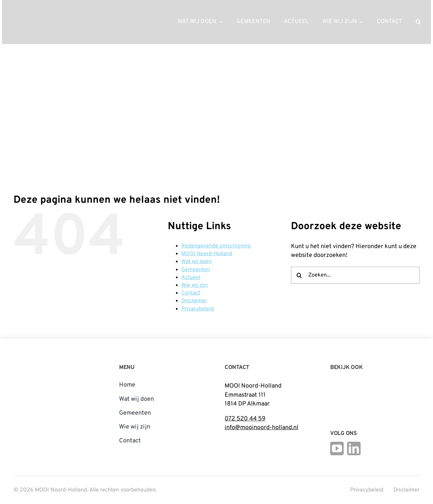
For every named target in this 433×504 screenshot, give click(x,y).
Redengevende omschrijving (216, 246)
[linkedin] (354, 448)
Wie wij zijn (195, 285)
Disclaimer (194, 301)
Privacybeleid (198, 309)
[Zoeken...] (355, 275)
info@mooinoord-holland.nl (261, 428)
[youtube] (337, 448)
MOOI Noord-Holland (207, 254)
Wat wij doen (197, 262)
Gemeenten (196, 270)
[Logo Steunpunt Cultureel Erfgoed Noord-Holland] (339, 384)
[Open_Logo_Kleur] (378, 395)
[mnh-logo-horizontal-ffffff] (46, 13)
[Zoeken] (299, 275)
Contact (191, 293)
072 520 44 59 (245, 419)
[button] (418, 22)
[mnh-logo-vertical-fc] (39, 363)
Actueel (191, 278)
